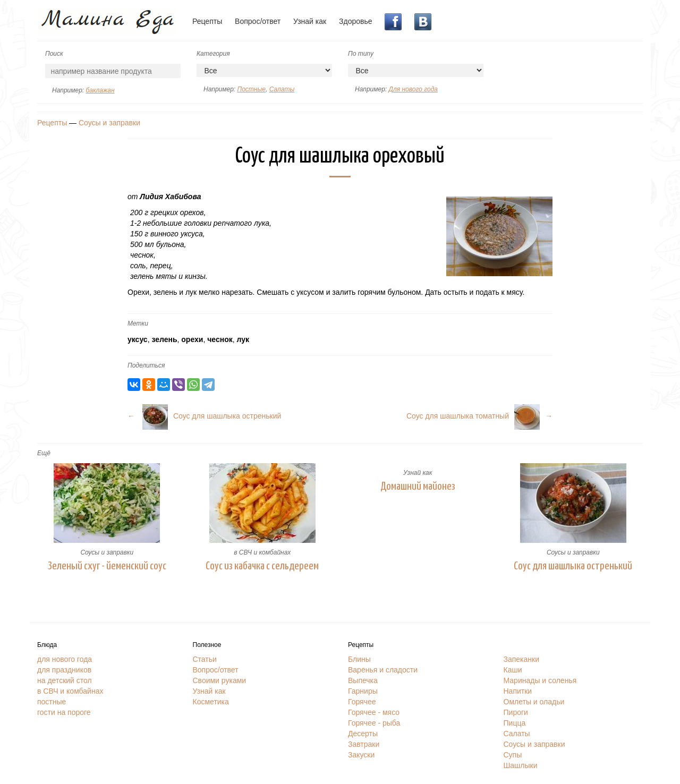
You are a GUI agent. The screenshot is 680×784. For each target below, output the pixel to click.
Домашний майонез (418, 487)
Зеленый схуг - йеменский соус (107, 566)
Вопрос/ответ (258, 21)
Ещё (44, 453)
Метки (138, 323)
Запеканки (522, 659)
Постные (251, 89)
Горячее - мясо (374, 712)
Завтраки (364, 744)
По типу (361, 54)
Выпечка (363, 680)
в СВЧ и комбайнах (262, 552)
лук (243, 339)
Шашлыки (521, 765)
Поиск (54, 54)
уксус (138, 339)
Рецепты (207, 21)
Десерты (363, 734)
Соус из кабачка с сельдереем (262, 566)
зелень (164, 339)
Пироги (516, 712)
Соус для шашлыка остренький (573, 566)
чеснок (220, 339)
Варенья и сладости (383, 670)
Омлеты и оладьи (534, 702)
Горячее (362, 702)
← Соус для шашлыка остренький (204, 416)
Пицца (515, 723)
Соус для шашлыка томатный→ (479, 416)
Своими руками (220, 680)
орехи (192, 339)
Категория (213, 54)
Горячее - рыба (374, 723)
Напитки (518, 691)
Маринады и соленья (540, 680)
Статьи (205, 659)
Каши (513, 670)
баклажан (100, 90)
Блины (359, 659)
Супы (513, 755)
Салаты (282, 89)
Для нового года (413, 89)
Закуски (361, 755)
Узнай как (310, 21)
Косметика (211, 702)
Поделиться (146, 365)
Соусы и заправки (109, 123)
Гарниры (363, 691)
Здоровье (356, 21)
